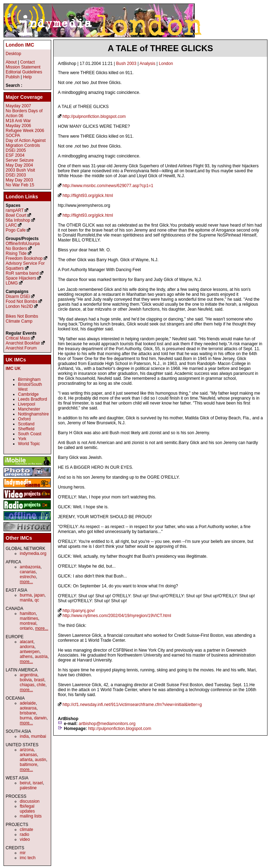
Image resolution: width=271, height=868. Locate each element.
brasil (39, 680)
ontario (26, 628)
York (22, 439)
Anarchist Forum (21, 348)
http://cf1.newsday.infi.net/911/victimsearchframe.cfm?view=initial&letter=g (132, 705)
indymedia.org (33, 553)
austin (41, 760)
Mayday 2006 (18, 126)
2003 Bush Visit (20, 170)
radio (25, 834)
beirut (25, 783)
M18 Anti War (18, 121)
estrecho (28, 577)
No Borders (16, 249)
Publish (13, 77)
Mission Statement (23, 67)
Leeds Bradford (32, 399)
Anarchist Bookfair (23, 343)
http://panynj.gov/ (79, 611)
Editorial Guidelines (24, 72)
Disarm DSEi (18, 297)
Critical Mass (18, 338)
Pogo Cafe (16, 230)
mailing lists (31, 816)
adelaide (28, 703)
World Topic (29, 444)
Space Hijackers (21, 278)
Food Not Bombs (22, 301)
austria (41, 657)
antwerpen (30, 652)
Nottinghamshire (33, 414)
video (25, 839)
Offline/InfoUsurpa (23, 244)
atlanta (26, 760)
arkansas (28, 755)
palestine (28, 788)
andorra (27, 647)
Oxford (24, 419)
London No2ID (19, 306)
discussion (30, 801)
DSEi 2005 (16, 150)
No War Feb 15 (20, 185)
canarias (28, 572)
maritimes (29, 618)
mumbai (39, 736)
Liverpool (27, 404)
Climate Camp (19, 321)
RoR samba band (22, 273)
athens (26, 657)
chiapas (27, 685)
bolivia (26, 680)
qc (37, 600)
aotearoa (28, 708)
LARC (11, 225)
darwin (40, 718)
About (11, 62)
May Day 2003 (19, 180)
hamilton (28, 613)
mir (23, 853)
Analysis (148, 64)
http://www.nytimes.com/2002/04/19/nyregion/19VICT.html (117, 616)
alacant (27, 642)
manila (26, 600)
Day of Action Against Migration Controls (26, 143)
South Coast (30, 434)
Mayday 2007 (18, 106)
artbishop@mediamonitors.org (107, 724)
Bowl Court (16, 215)
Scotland (26, 424)
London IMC (20, 45)
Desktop (13, 54)
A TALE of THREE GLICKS (160, 48)
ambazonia (30, 567)
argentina (29, 675)
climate (26, 830)
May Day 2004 (19, 165)
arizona (27, 750)
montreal (28, 623)
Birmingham (29, 379)
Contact (27, 62)
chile (41, 685)
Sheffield (26, 429)
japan (39, 595)
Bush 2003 (126, 64)
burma (26, 595)
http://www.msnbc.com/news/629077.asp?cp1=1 (108, 186)
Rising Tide (17, 253)
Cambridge (28, 394)
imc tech (28, 858)
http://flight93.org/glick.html (88, 196)
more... (26, 582)
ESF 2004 (15, 155)
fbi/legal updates (27, 809)
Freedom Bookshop (24, 258)
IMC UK (13, 369)
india (24, 736)
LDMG (12, 283)
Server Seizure (20, 160)
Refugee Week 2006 (25, 131)
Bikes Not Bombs (22, 316)
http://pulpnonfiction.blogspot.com (94, 116)
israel (38, 783)
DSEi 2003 (16, 175)
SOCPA (13, 136)
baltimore (28, 765)
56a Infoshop (18, 220)
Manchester (29, 409)
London (166, 64)
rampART (15, 210)
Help (27, 77)
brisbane (28, 713)
